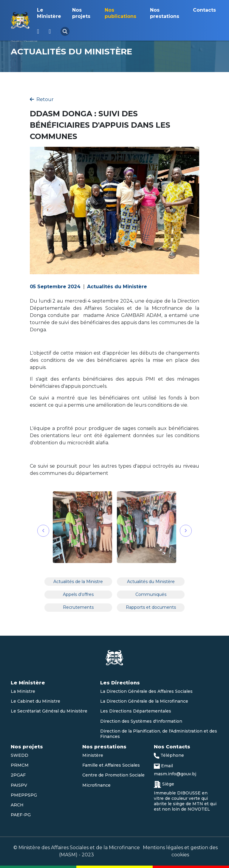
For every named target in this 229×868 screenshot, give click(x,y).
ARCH (17, 805)
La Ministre (23, 691)
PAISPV (19, 785)
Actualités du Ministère (151, 582)
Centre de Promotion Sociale (113, 775)
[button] (43, 531)
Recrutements (78, 607)
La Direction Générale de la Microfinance (144, 701)
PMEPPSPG (24, 795)
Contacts (204, 10)
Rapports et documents (151, 607)
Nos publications (120, 13)
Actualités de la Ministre (78, 582)
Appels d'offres (78, 594)
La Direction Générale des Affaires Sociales (146, 691)
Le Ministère (49, 13)
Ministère (93, 755)
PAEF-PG (21, 815)
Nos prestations (165, 13)
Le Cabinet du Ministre (35, 701)
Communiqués (151, 594)
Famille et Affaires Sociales (111, 765)
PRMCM (20, 765)
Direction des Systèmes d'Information (141, 721)
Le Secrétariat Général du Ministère (49, 711)
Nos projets (81, 13)
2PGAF (18, 775)
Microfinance (96, 785)
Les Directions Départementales (136, 711)
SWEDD (20, 755)
